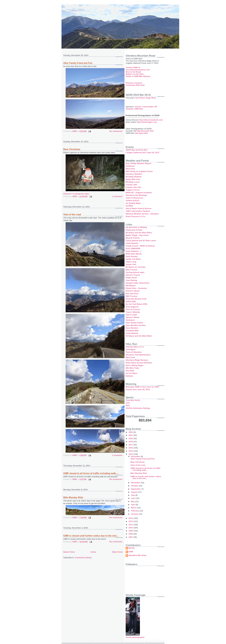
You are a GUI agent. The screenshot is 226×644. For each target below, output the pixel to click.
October (135, 486)
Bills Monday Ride (73, 497)
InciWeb (129, 206)
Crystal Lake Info (133, 187)
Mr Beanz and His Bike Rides (139, 233)
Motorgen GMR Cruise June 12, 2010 (142, 387)
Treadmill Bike (132, 331)
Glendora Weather (134, 174)
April (133, 505)
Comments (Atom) (83, 558)
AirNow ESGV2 (132, 201)
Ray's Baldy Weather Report (138, 163)
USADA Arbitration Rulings (138, 408)
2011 (131, 525)
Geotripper (131, 349)
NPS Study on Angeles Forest (139, 171)
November (136, 483)
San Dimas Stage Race (146, 98)
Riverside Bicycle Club (136, 299)
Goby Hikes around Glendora (139, 363)
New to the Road (133, 72)
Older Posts (117, 552)
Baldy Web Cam (133, 179)
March (134, 508)
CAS (128, 403)
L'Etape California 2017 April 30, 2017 (143, 153)
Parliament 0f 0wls (134, 230)
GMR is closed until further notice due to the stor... (91, 536)
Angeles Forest (133, 190)
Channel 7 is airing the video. (77, 194)
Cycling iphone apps (135, 272)
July (133, 495)
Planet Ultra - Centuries (136, 288)
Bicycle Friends (133, 238)
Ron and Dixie (132, 294)
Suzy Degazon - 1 (134, 251)
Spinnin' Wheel (132, 317)
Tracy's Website (133, 312)
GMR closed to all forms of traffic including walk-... (91, 473)
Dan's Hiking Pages (134, 365)
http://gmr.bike (141, 133)
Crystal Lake (131, 185)
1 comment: (117, 196)
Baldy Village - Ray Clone (137, 235)
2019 (131, 438)
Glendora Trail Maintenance (138, 355)
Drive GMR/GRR (133, 248)
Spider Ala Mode (133, 259)
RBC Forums (131, 296)
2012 (131, 521)
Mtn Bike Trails (132, 368)
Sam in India (131, 315)
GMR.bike (139, 109)
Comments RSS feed (135, 85)
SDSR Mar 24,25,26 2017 (137, 150)
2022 (131, 432)
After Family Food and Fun (78, 63)
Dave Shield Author (134, 323)
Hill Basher (131, 286)
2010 (131, 528)
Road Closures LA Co (135, 216)
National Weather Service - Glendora (142, 214)
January (135, 514)
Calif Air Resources (134, 198)
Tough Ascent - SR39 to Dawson (140, 246)
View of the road (72, 214)
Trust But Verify (133, 400)
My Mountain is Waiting (136, 227)
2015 (131, 451)
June (133, 498)
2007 (131, 537)
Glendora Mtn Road (137, 555)
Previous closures (134, 83)
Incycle (138, 107)
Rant (128, 406)
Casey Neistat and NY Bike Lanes (141, 241)
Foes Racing (131, 280)
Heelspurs (130, 320)
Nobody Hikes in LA (135, 347)
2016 (131, 448)
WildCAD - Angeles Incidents (139, 193)
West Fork (130, 169)
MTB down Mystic (134, 254)
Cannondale (148, 107)
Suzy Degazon (132, 307)
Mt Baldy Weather (134, 177)
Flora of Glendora (134, 352)
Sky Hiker (130, 371)
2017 (131, 445)
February (135, 511)
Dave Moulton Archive (136, 325)
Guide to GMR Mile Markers (138, 76)
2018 (131, 442)
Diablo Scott (131, 278)
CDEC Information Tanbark (138, 211)
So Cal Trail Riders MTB (136, 304)
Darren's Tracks (133, 275)
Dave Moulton (132, 328)
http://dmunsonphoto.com (151, 120)
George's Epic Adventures (138, 283)
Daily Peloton (132, 256)
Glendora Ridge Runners (137, 360)
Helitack (129, 376)
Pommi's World (133, 291)
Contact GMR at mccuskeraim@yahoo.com (138, 69)
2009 (131, 531)
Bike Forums (131, 270)
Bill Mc (132, 548)
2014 (131, 454)
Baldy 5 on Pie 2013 (135, 74)
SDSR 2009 (131, 301)
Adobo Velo (131, 264)
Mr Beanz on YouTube (136, 267)
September (136, 489)
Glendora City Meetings (136, 195)
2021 (131, 435)
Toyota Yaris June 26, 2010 (138, 389)
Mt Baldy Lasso (133, 182)
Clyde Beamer (132, 243)
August (134, 492)
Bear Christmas (72, 149)
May (133, 501)
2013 (131, 518)
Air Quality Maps (133, 203)
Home (93, 552)
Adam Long (131, 262)
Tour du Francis (133, 309)
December (136, 456)
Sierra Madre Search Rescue (139, 208)
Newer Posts (69, 552)
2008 (131, 534)
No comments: (116, 131)
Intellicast (130, 166)
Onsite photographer (135, 637)
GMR (131, 552)
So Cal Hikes (131, 373)
